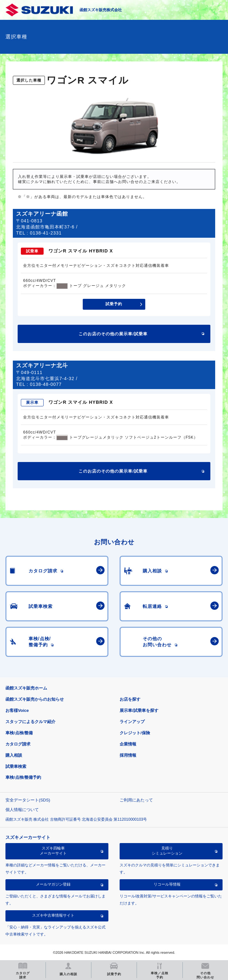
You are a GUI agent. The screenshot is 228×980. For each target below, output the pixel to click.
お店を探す (130, 699)
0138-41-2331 (46, 233)
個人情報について (22, 810)
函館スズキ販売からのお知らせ (35, 699)
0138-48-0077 (46, 384)
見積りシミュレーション (167, 851)
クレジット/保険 (135, 733)
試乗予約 (114, 304)
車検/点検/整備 (19, 733)
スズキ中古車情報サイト (53, 915)
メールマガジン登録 (53, 884)
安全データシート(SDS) (28, 800)
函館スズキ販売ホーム (26, 688)
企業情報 (128, 744)
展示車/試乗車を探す (139, 710)
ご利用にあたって (136, 800)
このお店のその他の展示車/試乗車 (113, 334)
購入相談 (14, 755)
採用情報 (128, 755)
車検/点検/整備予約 (23, 777)
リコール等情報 (167, 884)
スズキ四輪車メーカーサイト (53, 851)
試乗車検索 (16, 766)
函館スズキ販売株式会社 (101, 10)
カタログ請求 (18, 744)
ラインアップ (132, 722)
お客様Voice (17, 710)
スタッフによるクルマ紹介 (30, 722)
